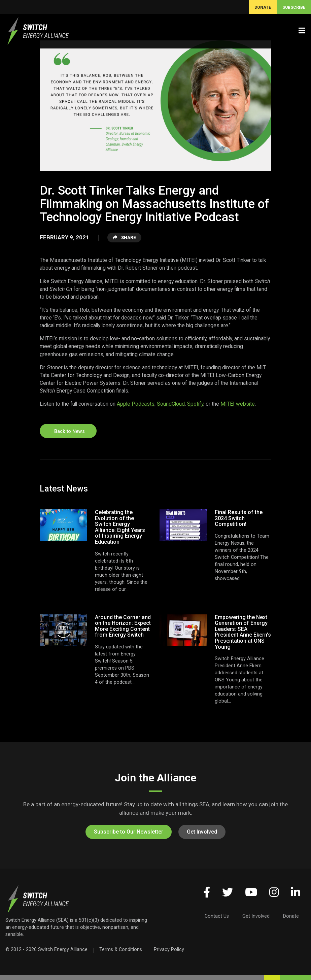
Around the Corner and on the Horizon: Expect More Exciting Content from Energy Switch (123, 626)
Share (124, 237)
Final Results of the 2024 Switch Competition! (239, 518)
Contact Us (217, 916)
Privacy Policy (169, 949)
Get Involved (202, 832)
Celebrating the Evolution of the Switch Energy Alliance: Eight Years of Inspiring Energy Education (120, 527)
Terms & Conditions (121, 949)
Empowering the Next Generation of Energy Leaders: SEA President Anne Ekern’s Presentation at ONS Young (243, 632)
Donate (291, 916)
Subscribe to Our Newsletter (129, 832)
